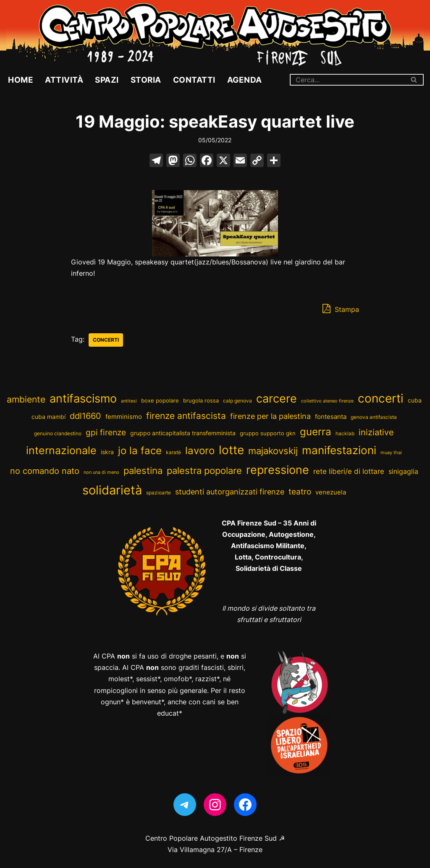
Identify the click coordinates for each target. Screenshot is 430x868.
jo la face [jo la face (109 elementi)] (140, 451)
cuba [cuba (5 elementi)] (415, 400)
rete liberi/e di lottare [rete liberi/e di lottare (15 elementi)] (349, 471)
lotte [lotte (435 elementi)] (231, 450)
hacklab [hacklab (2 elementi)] (345, 433)
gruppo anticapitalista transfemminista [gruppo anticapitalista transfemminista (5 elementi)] (183, 433)
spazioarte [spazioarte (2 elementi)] (159, 493)
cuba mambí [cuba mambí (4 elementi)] (49, 417)
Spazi (107, 80)
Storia (146, 80)
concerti (106, 340)
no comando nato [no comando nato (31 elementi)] (45, 471)
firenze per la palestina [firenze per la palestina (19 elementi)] (270, 416)
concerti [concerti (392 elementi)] (381, 398)
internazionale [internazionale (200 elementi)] (61, 450)
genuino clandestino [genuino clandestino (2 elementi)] (58, 433)
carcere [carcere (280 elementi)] (277, 398)
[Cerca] (347, 80)
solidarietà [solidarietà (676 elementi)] (112, 490)
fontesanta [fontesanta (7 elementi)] (331, 417)
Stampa (341, 308)
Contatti (194, 80)
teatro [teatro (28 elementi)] (300, 492)
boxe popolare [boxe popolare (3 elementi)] (160, 401)
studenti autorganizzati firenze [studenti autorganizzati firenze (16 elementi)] (230, 492)
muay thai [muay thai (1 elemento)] (391, 453)
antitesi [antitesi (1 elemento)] (129, 401)
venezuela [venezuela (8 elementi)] (331, 492)
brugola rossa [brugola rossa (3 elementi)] (201, 401)
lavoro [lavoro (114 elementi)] (200, 451)
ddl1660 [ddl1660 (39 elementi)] (85, 416)
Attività (64, 80)
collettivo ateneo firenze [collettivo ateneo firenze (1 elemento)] (327, 401)
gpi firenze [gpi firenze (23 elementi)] (106, 432)
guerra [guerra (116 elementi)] (316, 432)
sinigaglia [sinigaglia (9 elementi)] (403, 472)
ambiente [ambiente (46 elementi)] (26, 399)
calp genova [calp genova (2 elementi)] (237, 401)
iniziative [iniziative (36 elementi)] (376, 432)
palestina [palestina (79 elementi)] (143, 470)
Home (21, 80)
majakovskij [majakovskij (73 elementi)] (273, 451)
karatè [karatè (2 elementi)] (173, 452)
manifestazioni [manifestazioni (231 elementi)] (339, 450)
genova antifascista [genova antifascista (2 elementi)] (374, 417)
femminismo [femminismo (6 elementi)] (124, 417)
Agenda (245, 80)
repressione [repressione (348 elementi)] (278, 470)
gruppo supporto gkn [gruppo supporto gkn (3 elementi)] (268, 433)
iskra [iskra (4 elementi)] (107, 452)
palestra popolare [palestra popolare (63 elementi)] (204, 471)
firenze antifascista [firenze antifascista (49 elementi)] (186, 416)
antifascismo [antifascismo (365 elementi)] (83, 399)
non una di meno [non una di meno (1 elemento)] (101, 472)
